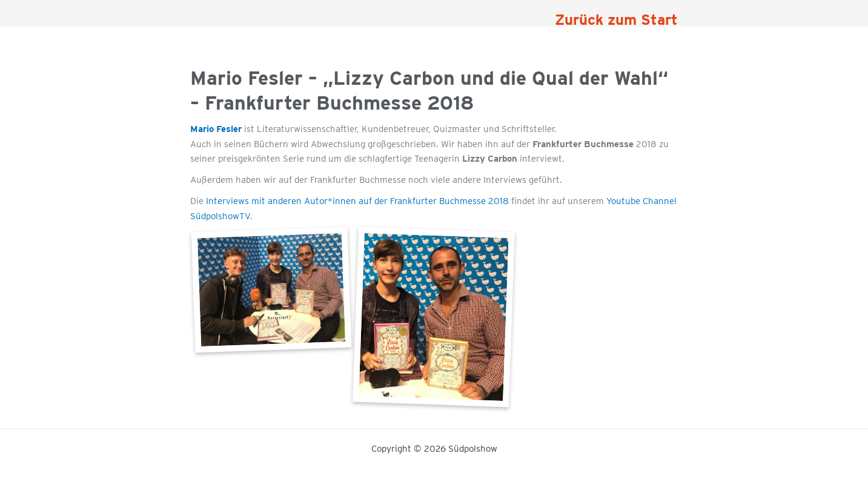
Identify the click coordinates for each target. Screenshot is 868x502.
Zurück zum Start (616, 20)
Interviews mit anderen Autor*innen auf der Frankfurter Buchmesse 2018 (357, 201)
